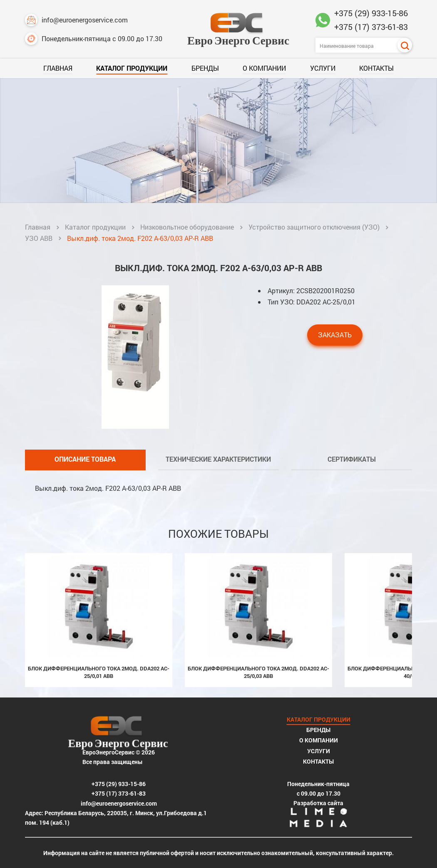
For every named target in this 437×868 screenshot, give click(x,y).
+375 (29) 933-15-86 (371, 13)
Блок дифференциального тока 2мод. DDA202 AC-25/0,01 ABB (99, 672)
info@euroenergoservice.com (76, 20)
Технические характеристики (218, 459)
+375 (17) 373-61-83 (371, 27)
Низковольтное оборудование (187, 227)
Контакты (376, 68)
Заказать (335, 335)
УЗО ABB (39, 238)
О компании (264, 68)
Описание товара (85, 459)
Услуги (323, 68)
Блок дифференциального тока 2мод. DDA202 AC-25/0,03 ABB (258, 672)
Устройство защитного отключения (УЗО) (314, 227)
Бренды (205, 68)
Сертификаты (352, 459)
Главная (58, 68)
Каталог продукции (132, 68)
